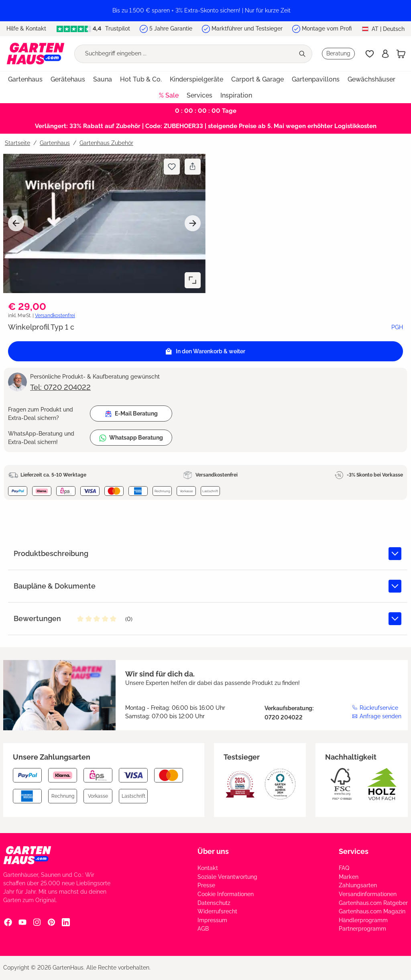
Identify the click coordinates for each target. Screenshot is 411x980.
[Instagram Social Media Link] (37, 922)
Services (354, 851)
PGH (397, 327)
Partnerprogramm (362, 929)
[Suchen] (303, 54)
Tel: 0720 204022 (60, 387)
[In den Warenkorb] (205, 351)
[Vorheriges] (16, 223)
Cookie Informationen (226, 894)
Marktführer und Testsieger (247, 29)
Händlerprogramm (363, 920)
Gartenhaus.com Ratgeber (373, 903)
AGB (203, 929)
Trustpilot (93, 29)
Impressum (212, 920)
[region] (205, 11)
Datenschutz (214, 903)
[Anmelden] (385, 54)
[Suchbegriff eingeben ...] (184, 54)
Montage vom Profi (327, 29)
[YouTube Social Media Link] (22, 922)
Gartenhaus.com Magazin (372, 911)
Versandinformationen (368, 894)
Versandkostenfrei (55, 316)
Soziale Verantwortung (227, 877)
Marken (349, 877)
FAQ (344, 868)
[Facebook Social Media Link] (8, 922)
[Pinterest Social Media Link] (51, 922)
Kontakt (208, 868)
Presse (206, 885)
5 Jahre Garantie (171, 29)
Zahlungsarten (358, 885)
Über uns (213, 851)
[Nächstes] (193, 223)
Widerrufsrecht (217, 911)
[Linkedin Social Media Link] (66, 922)
